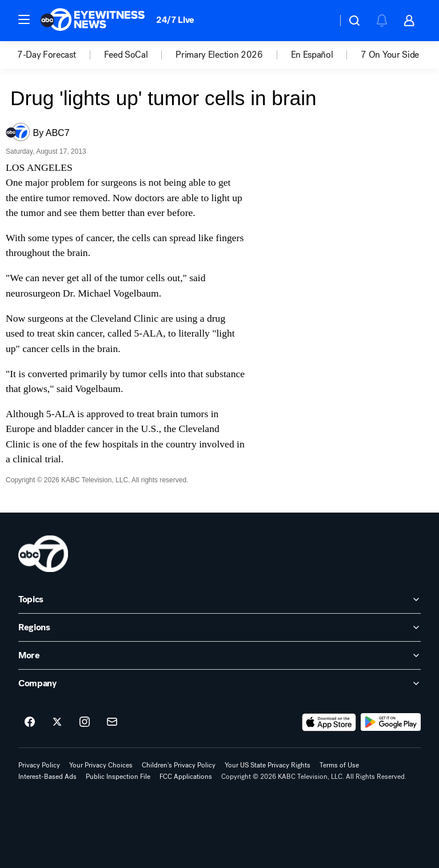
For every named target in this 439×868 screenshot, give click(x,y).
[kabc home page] (43, 554)
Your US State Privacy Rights (268, 765)
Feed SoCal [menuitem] (126, 55)
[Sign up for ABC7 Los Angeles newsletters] (112, 722)
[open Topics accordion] (219, 599)
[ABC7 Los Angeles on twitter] (57, 722)
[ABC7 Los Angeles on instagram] (85, 722)
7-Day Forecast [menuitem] (47, 55)
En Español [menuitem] (312, 55)
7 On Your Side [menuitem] (390, 55)
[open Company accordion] (219, 683)
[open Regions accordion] (219, 627)
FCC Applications (186, 777)
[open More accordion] (219, 655)
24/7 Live (175, 20)
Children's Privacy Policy (179, 765)
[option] (61, 55)
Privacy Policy (39, 765)
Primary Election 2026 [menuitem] (219, 55)
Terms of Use (339, 765)
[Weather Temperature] (319, 21)
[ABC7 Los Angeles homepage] (93, 21)
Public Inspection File (118, 777)
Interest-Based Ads (47, 777)
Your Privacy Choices (101, 765)
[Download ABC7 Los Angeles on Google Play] (391, 722)
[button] (24, 19)
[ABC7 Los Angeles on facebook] (30, 722)
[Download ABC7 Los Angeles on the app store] (329, 722)
